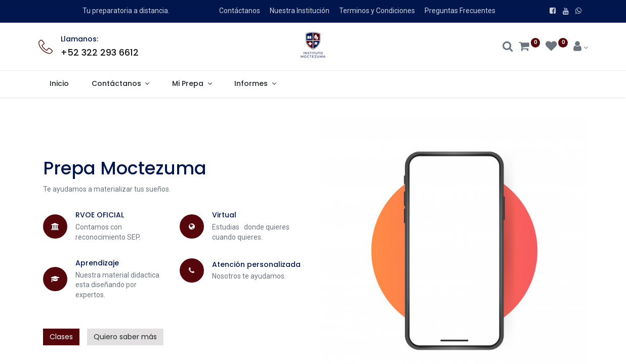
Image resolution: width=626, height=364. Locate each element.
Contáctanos (240, 11)
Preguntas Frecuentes (460, 11)
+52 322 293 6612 (100, 53)
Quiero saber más (125, 337)
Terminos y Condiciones (377, 11)
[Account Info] (581, 48)
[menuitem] (59, 84)
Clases (61, 337)
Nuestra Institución (300, 11)
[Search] (508, 48)
